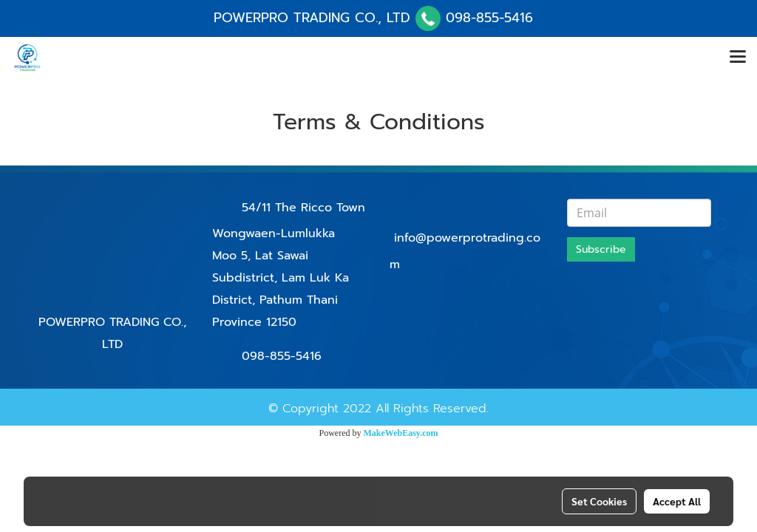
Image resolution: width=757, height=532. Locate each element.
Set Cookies (599, 501)
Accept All (677, 501)
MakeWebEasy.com (401, 433)
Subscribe (601, 249)
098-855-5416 (489, 18)
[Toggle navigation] (738, 58)
